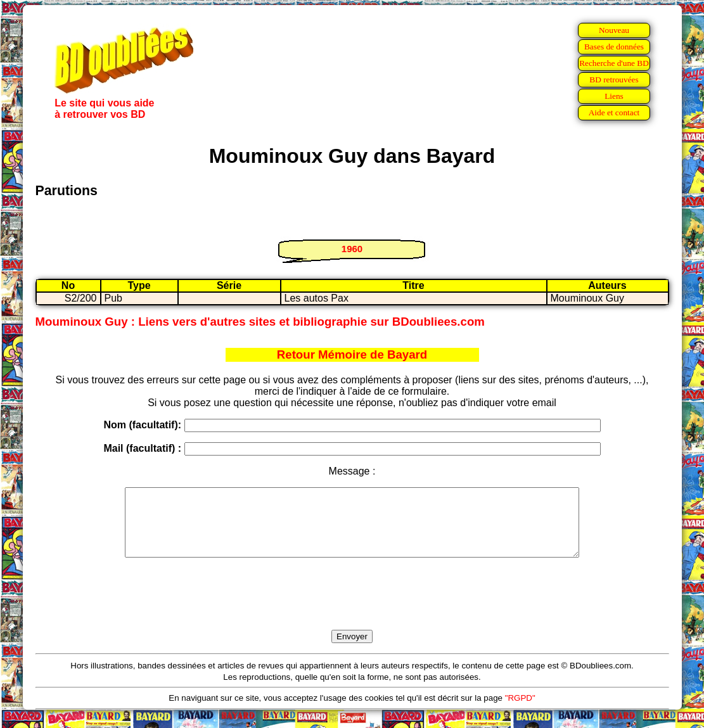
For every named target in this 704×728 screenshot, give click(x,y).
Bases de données (614, 47)
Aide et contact (614, 112)
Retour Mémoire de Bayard (352, 354)
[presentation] (352, 608)
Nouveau (614, 30)
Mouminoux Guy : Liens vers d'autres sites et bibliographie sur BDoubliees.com (260, 322)
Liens (614, 96)
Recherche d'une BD (614, 63)
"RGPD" (520, 711)
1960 (352, 249)
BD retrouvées (614, 80)
